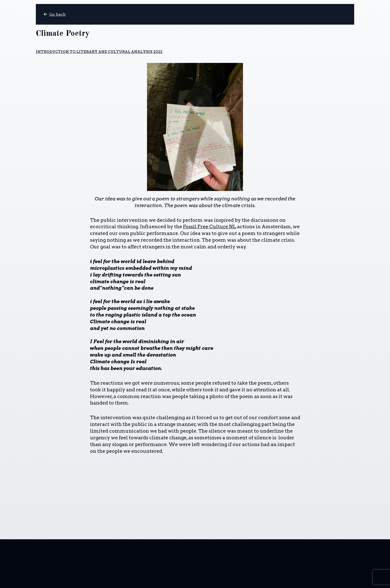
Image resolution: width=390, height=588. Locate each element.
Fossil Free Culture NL (210, 227)
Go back (55, 14)
